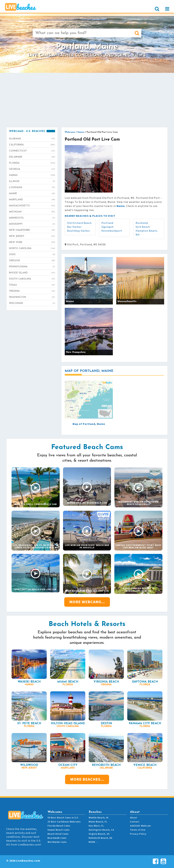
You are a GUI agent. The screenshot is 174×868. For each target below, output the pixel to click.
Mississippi (32, 224)
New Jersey (32, 236)
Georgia (32, 169)
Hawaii (32, 175)
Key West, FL (96, 826)
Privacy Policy (138, 834)
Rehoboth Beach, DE (101, 838)
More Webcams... (87, 602)
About (134, 818)
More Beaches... (87, 779)
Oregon (32, 261)
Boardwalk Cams (57, 838)
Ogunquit (108, 227)
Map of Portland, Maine (89, 424)
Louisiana (32, 188)
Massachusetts (32, 206)
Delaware (32, 157)
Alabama (32, 139)
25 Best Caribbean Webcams (64, 822)
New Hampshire (32, 230)
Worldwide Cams (57, 842)
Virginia (32, 291)
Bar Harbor (74, 227)
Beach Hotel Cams (58, 834)
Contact (135, 822)
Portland (107, 223)
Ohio (32, 255)
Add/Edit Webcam (140, 826)
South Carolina (32, 279)
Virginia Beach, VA (99, 834)
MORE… (93, 842)
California (32, 145)
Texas (32, 285)
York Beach (143, 227)
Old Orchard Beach (79, 223)
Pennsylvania (32, 267)
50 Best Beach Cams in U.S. (63, 818)
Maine (32, 194)
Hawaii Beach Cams (59, 830)
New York (32, 242)
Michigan (32, 212)
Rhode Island (32, 273)
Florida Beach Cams (59, 826)
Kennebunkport (112, 231)
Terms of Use (138, 830)
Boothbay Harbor (79, 231)
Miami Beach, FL (98, 822)
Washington (32, 297)
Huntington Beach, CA (101, 830)
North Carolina (32, 249)
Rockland (142, 223)
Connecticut (32, 151)
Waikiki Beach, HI (99, 818)
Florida (32, 163)
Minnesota (32, 218)
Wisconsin (32, 303)
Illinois (32, 182)
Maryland (32, 200)
